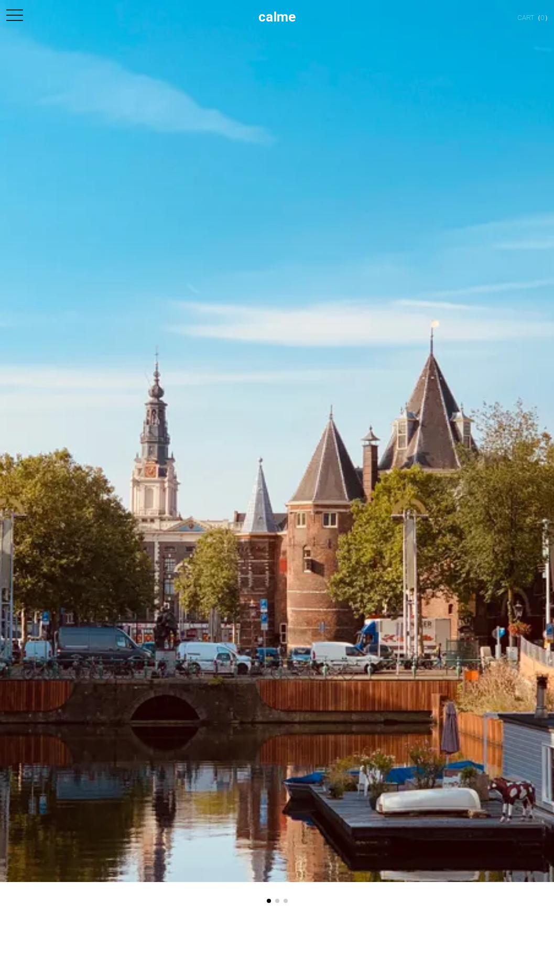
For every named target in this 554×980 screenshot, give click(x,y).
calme (277, 17)
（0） (527, 18)
